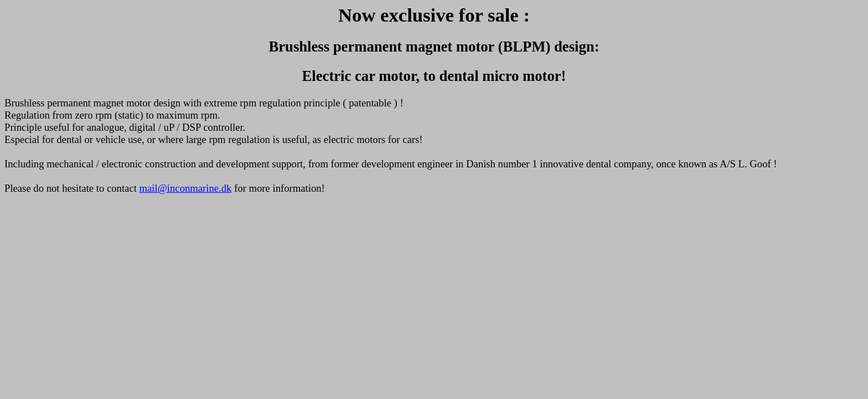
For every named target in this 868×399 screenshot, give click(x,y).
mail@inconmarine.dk (186, 188)
